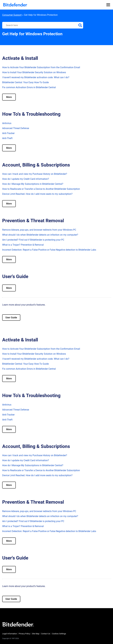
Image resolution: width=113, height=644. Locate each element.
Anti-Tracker (8, 133)
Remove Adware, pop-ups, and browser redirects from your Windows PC (39, 230)
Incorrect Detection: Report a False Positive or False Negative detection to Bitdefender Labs (49, 250)
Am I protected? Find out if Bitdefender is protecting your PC (33, 240)
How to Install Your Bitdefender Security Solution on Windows (34, 72)
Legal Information (10, 634)
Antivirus (7, 123)
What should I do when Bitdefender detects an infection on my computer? (40, 235)
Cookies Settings (59, 634)
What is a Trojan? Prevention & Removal (23, 245)
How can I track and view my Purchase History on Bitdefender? (35, 174)
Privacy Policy (24, 634)
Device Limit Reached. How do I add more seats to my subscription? (37, 194)
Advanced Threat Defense (16, 128)
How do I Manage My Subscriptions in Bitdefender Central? (33, 184)
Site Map (36, 634)
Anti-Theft (7, 138)
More (9, 97)
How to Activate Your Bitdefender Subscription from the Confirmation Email (41, 67)
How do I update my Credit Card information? (26, 179)
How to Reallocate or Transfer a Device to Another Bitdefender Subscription (41, 189)
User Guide (11, 318)
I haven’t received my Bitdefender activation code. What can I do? (36, 77)
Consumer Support (12, 15)
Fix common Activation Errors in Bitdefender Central (29, 87)
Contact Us (46, 634)
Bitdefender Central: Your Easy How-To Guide (25, 82)
